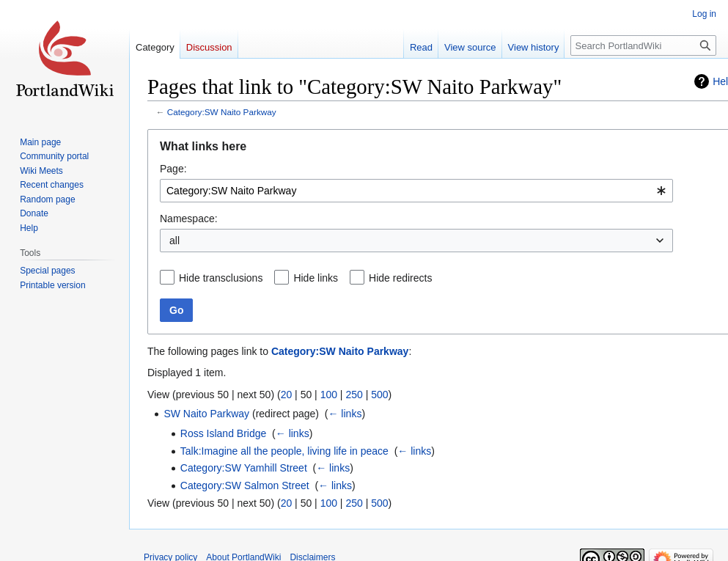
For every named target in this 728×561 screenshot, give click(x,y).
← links (345, 414)
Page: (173, 169)
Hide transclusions (221, 278)
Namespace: (189, 219)
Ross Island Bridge (224, 433)
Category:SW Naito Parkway (222, 112)
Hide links (316, 278)
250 (354, 395)
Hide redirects (400, 278)
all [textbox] (174, 241)
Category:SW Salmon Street (245, 485)
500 (379, 395)
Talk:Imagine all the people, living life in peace (284, 451)
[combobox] (416, 191)
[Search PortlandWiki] (643, 45)
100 (329, 395)
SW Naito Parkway (206, 414)
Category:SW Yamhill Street (244, 468)
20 (287, 395)
